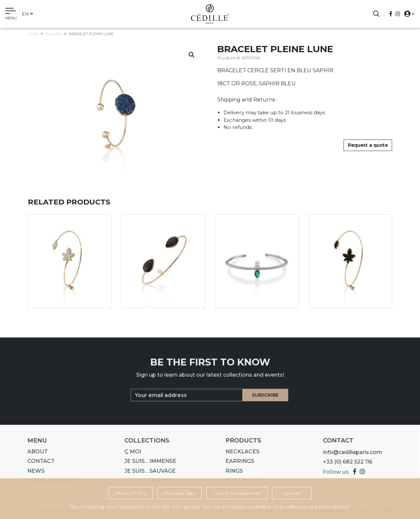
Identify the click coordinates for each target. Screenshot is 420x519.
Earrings (237, 461)
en (27, 14)
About (35, 452)
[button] (407, 14)
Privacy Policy (131, 493)
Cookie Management (237, 493)
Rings (231, 471)
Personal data (180, 493)
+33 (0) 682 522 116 (345, 462)
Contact (38, 461)
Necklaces (240, 452)
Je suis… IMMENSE (148, 461)
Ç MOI (130, 452)
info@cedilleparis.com (350, 452)
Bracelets (54, 34)
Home (33, 34)
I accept (292, 493)
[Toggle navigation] (11, 15)
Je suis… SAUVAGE (148, 471)
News (33, 471)
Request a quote (368, 145)
